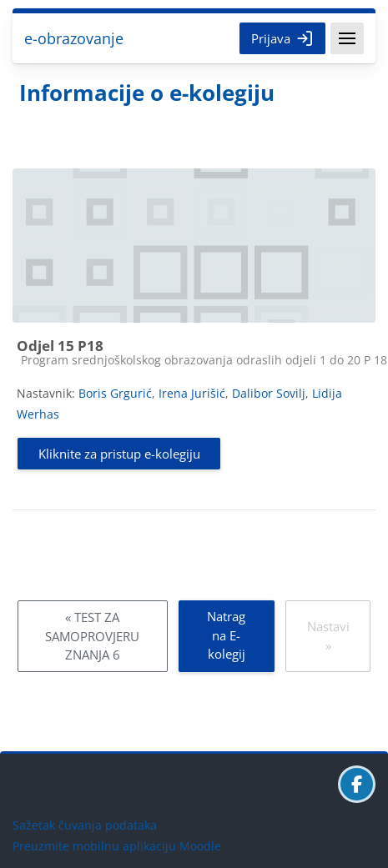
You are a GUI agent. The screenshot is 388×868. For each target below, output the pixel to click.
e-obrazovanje (74, 38)
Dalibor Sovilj (269, 393)
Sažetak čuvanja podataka (85, 825)
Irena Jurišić (192, 393)
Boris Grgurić (115, 393)
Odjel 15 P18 (60, 346)
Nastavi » (328, 636)
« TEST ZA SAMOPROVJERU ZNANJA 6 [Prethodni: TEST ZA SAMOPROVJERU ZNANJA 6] (92, 636)
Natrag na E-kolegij (226, 635)
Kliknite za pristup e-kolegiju (119, 454)
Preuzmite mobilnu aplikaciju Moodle (117, 846)
